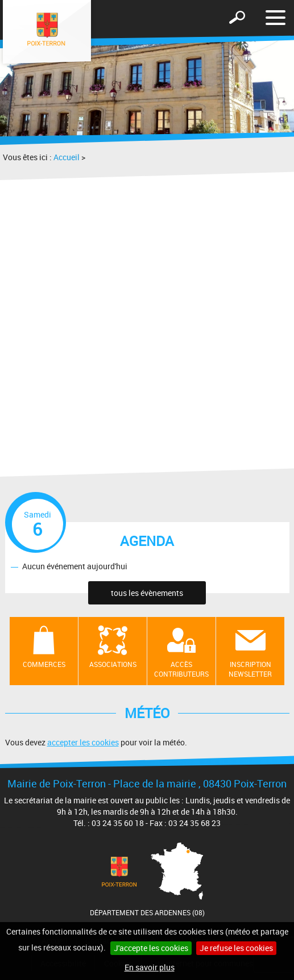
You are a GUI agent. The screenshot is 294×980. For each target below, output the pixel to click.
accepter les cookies (83, 742)
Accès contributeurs (181, 669)
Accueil (67, 157)
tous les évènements (147, 593)
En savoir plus (150, 967)
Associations (113, 664)
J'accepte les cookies (151, 948)
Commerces (44, 664)
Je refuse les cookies (236, 948)
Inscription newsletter (250, 669)
